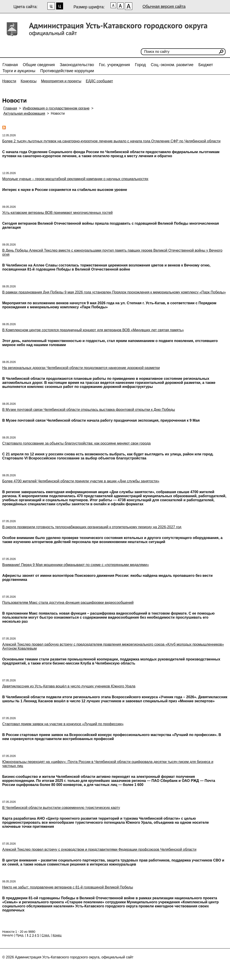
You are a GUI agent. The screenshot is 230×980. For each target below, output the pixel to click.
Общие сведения (39, 65)
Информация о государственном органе (56, 108)
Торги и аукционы (19, 71)
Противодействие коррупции (67, 71)
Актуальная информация (24, 113)
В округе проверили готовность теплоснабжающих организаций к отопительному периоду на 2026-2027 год (92, 527)
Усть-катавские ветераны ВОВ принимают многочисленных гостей (57, 213)
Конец (57, 935)
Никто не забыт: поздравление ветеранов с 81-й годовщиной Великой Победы (68, 887)
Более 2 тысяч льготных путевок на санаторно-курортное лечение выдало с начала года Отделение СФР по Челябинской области (111, 141)
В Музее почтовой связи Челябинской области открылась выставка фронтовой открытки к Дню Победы (89, 410)
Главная (10, 65)
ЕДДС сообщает (99, 81)
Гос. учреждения (115, 65)
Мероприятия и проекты (61, 81)
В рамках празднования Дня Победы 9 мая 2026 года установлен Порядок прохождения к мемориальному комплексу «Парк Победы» (114, 292)
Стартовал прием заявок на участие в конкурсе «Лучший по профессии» (63, 724)
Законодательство (77, 65)
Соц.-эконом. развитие (172, 65)
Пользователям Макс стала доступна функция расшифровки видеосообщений (68, 603)
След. (46, 935)
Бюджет (206, 65)
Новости (9, 81)
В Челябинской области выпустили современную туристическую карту (61, 808)
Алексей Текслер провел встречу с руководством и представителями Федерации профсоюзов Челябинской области (99, 849)
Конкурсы (29, 81)
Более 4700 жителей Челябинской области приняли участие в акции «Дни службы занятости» (81, 481)
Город (140, 65)
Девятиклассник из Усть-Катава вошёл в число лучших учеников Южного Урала (69, 686)
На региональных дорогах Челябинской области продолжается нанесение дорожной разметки (81, 368)
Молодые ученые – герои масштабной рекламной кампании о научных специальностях (75, 179)
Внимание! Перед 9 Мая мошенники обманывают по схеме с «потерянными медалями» (76, 565)
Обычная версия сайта (164, 7)
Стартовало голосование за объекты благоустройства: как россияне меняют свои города (76, 443)
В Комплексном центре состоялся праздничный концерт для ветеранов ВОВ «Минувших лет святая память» (93, 330)
